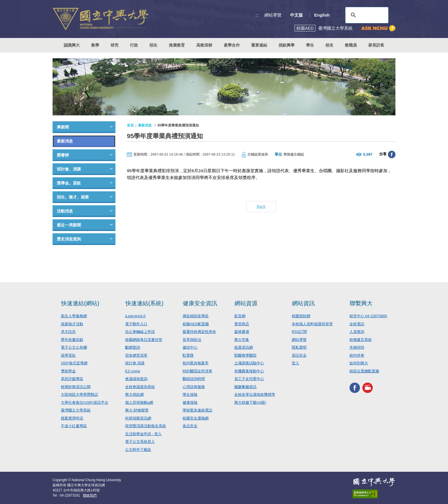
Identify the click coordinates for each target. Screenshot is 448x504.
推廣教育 (177, 45)
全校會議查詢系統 (140, 387)
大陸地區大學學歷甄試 (79, 394)
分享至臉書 (392, 154)
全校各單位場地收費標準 (255, 394)
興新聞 (63, 127)
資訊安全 (299, 355)
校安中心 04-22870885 (368, 316)
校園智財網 (301, 316)
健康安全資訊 (200, 303)
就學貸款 (68, 355)
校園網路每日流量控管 (144, 340)
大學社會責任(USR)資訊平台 (85, 402)
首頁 (130, 125)
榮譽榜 (63, 155)
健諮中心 (190, 347)
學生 (310, 45)
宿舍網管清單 (136, 355)
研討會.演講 (135, 363)
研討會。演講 (69, 169)
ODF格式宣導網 (74, 363)
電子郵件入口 (136, 324)
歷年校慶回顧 (72, 340)
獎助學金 (68, 371)
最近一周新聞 (69, 225)
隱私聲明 (299, 347)
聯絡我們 (90, 495)
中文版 (296, 15)
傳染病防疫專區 (196, 316)
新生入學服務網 (74, 316)
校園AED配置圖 (196, 324)
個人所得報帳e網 (139, 402)
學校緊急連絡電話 (197, 410)
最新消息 (65, 141)
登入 (295, 363)
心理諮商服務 (194, 387)
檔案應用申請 (72, 418)
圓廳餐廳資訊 (245, 387)
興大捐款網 (134, 394)
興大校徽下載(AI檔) (250, 402)
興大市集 (242, 340)
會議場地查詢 (136, 379)
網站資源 (246, 303)
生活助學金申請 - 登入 (144, 434)
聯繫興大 (361, 303)
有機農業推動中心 (249, 371)
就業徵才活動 (72, 324)
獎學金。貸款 (69, 183)
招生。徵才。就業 (73, 197)
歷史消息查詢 (69, 239)
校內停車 (357, 355)
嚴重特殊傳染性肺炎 (199, 332)
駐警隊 (188, 355)
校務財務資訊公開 (76, 387)
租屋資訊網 (244, 347)
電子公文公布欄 (74, 347)
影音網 (240, 316)
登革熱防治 (192, 340)
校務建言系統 (361, 340)
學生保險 (190, 394)
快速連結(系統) (144, 303)
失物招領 (357, 347)
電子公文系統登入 (140, 442)
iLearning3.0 (135, 316)
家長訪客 (376, 45)
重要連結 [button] (259, 45)
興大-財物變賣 (137, 410)
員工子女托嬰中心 (249, 379)
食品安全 (190, 426)
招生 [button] (153, 45)
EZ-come (133, 371)
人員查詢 (357, 332)
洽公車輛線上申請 (140, 332)
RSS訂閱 (299, 332)
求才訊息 (68, 332)
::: (257, 15)
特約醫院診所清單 (197, 371)
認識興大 (72, 45)
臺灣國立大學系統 (76, 410)
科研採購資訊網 (138, 418)
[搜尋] (366, 15)
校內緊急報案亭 (196, 363)
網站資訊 (303, 303)
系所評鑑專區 (72, 379)
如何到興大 (359, 363)
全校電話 (357, 324)
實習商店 (242, 324)
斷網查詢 (133, 347)
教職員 (351, 45)
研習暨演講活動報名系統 (146, 426)
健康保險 (190, 402)
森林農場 (242, 332)
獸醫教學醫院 (245, 355)
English (322, 15)
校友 (329, 45)
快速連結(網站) (80, 303)
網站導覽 (273, 15)
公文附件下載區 (138, 450)
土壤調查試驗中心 (249, 363)
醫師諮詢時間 (194, 379)
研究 (115, 45)
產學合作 (232, 45)
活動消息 (65, 211)
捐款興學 (287, 45)
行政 (134, 45)
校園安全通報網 (196, 418)
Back (261, 206)
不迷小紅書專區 (74, 426)
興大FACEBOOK (355, 388)
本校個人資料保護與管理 (312, 324)
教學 (95, 45)
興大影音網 (368, 388)
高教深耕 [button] (204, 45)
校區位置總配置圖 (364, 371)
